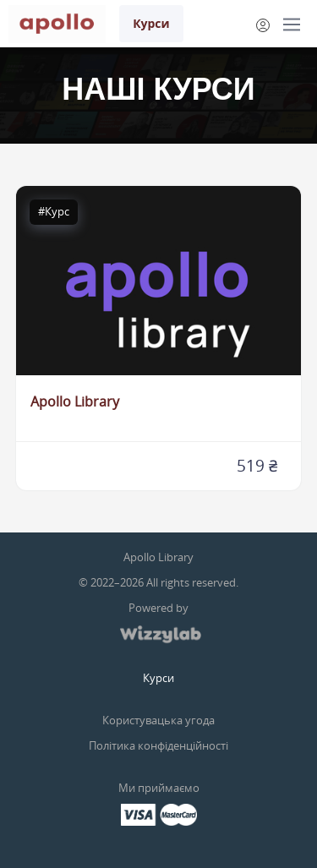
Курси (151, 23)
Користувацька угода (158, 720)
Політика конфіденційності (158, 745)
